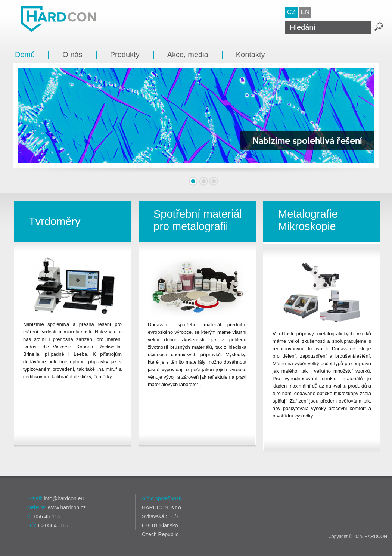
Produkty (125, 55)
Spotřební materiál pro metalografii (198, 220)
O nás (72, 55)
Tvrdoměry (55, 221)
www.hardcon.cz (67, 507)
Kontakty (251, 55)
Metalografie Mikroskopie (308, 220)
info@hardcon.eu (64, 498)
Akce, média (188, 55)
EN (305, 12)
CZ (291, 12)
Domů (25, 55)
